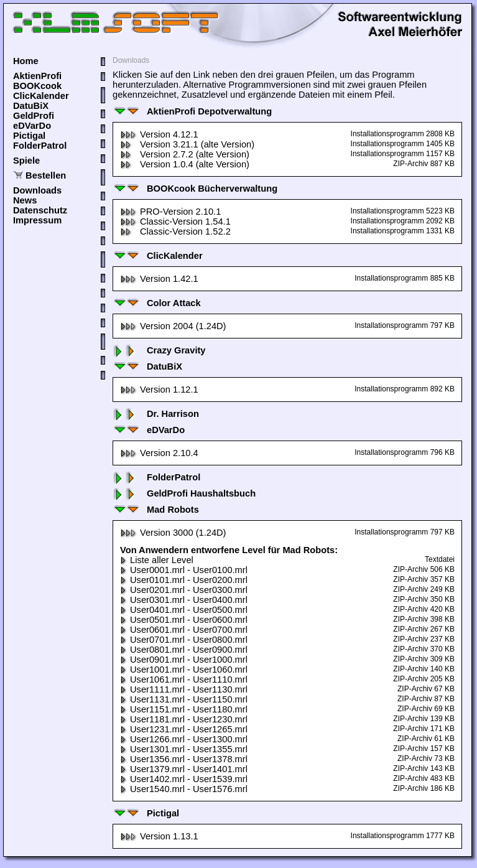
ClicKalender (41, 96)
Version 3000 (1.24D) (173, 533)
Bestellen (46, 175)
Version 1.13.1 (159, 836)
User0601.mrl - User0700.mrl (184, 630)
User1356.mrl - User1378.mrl (184, 759)
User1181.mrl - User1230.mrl (184, 719)
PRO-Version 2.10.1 (170, 212)
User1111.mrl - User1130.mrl (184, 689)
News (25, 200)
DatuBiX (31, 106)
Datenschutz (40, 210)
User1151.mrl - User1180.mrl (184, 709)
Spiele (26, 161)
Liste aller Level (157, 560)
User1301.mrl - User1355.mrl (184, 749)
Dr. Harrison (156, 414)
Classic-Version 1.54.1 (175, 222)
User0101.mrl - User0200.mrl (184, 580)
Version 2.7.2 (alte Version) (185, 154)
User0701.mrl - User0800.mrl (184, 640)
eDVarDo (32, 126)
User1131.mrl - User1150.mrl (184, 699)
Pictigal (29, 136)
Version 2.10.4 (159, 453)
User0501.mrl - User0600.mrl (184, 620)
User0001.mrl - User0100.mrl (184, 570)
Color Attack (157, 303)
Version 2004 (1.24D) (173, 326)
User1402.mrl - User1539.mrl (184, 779)
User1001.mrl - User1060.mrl (184, 670)
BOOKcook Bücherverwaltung (195, 189)
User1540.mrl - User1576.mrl (184, 789)
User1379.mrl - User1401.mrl (184, 769)
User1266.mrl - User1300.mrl (184, 739)
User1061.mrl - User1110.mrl (184, 679)
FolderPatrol (40, 146)
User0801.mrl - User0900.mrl (184, 650)
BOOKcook (37, 86)
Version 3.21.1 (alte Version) (187, 144)
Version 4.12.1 (159, 134)
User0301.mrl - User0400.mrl (184, 600)
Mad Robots (156, 510)
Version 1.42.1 (159, 279)
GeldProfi (34, 116)
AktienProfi (37, 76)
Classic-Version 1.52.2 (175, 231)
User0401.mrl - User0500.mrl (184, 610)
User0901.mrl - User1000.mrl (184, 660)
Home (26, 61)
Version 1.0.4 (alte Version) (185, 164)
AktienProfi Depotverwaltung (192, 111)
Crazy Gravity (159, 350)
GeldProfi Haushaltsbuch (184, 493)
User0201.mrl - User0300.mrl (184, 590)
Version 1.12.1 (159, 390)
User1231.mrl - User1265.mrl (184, 729)
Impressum (37, 220)
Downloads (37, 190)
